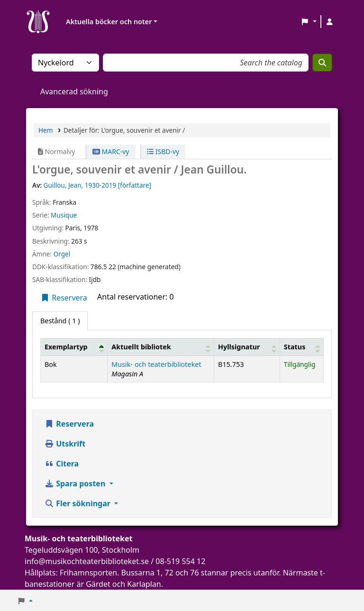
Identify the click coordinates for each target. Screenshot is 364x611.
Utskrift (65, 444)
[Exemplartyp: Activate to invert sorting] (74, 347)
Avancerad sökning (74, 91)
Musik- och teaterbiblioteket (156, 364)
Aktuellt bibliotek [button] (141, 347)
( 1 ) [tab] (60, 321)
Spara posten (76, 483)
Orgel (62, 254)
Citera (62, 464)
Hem (45, 130)
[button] (309, 22)
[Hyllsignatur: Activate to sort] (247, 347)
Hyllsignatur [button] (239, 347)
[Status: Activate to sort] (301, 347)
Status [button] (295, 347)
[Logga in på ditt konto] (329, 22)
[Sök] (322, 63)
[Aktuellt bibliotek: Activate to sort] (161, 347)
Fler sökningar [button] (78, 503)
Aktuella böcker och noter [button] (109, 22)
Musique (64, 215)
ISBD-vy (163, 151)
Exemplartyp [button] (66, 347)
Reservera (64, 298)
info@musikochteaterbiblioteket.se (87, 561)
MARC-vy (111, 151)
